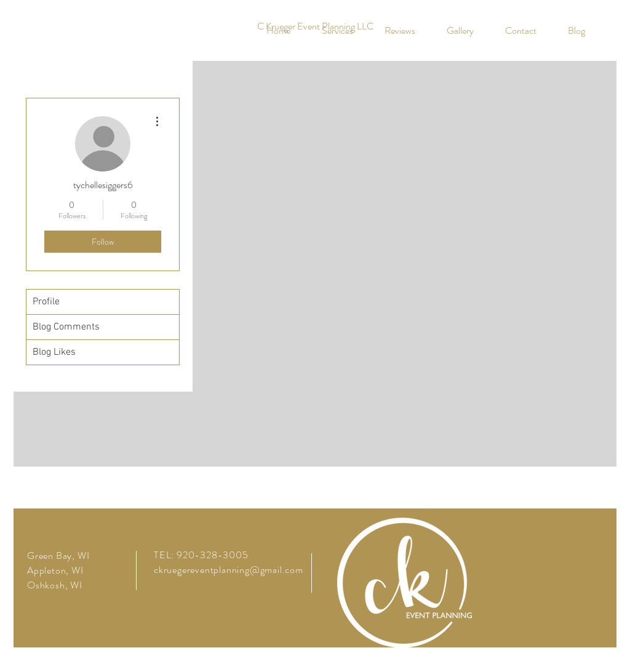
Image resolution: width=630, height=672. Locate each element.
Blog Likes (54, 352)
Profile (46, 302)
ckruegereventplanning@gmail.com (229, 570)
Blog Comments (66, 327)
